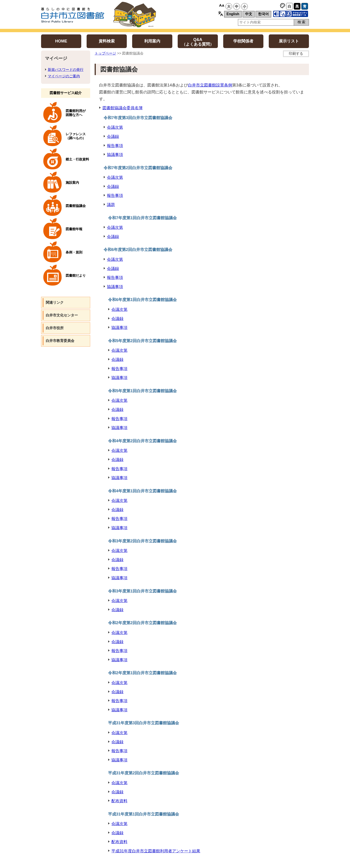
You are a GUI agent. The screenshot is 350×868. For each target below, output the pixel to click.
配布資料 (119, 801)
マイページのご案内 (64, 76)
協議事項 (115, 155)
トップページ (105, 53)
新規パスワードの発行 (66, 70)
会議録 (113, 137)
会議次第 (115, 127)
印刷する (296, 54)
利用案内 (152, 41)
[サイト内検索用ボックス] (266, 22)
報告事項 (115, 146)
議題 (111, 205)
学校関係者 (243, 41)
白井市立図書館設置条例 (210, 85)
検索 (302, 22)
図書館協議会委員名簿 (123, 108)
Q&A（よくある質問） (198, 42)
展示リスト (289, 41)
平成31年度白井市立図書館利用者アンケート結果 (156, 851)
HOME (61, 41)
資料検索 (107, 41)
